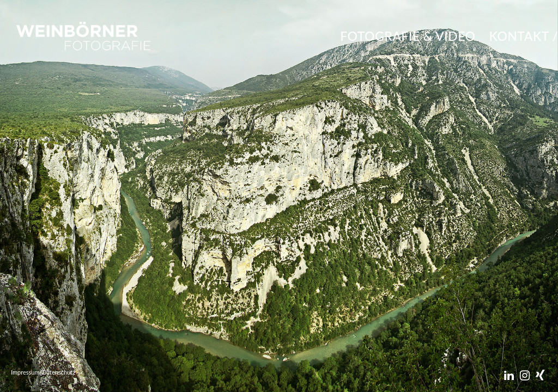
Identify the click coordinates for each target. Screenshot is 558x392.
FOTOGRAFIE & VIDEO (408, 36)
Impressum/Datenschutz (43, 372)
